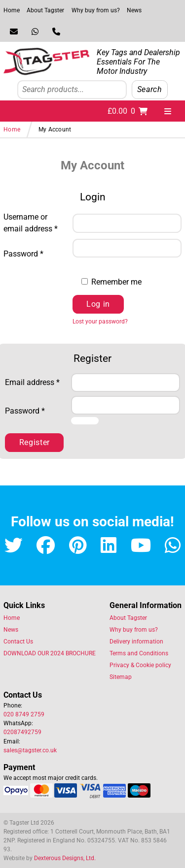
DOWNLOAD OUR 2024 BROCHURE (50, 653)
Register (35, 442)
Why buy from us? (96, 10)
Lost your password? (100, 321)
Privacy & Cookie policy (140, 665)
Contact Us (18, 642)
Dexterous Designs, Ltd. (65, 858)
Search (150, 89)
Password (34, 253)
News (134, 10)
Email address (34, 382)
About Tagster (45, 10)
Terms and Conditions (139, 653)
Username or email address (34, 223)
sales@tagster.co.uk (30, 750)
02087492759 (22, 732)
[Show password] (87, 263)
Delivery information (136, 642)
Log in (98, 304)
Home (12, 10)
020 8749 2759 (24, 714)
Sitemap (121, 677)
